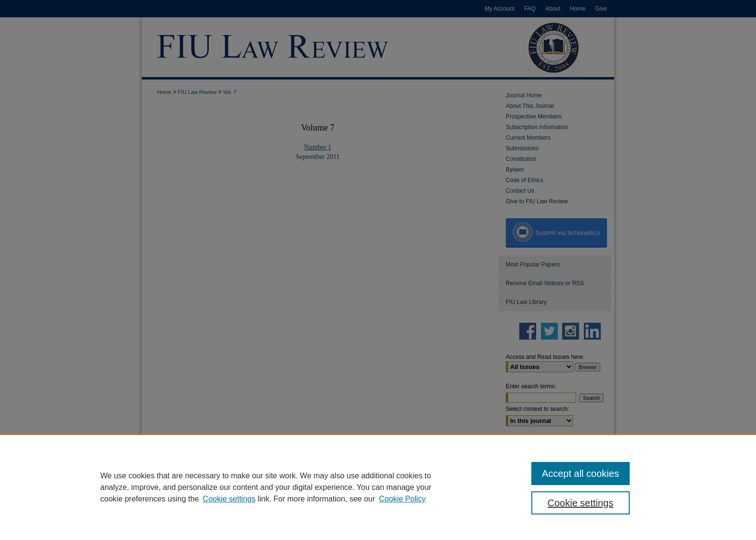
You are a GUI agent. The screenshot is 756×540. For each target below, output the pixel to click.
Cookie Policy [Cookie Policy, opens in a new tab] (402, 499)
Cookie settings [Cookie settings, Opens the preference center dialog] (581, 503)
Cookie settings (229, 499)
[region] (378, 487)
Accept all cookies (580, 474)
